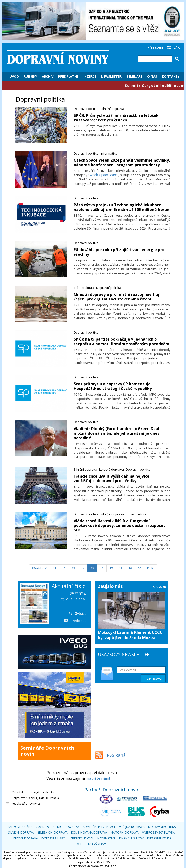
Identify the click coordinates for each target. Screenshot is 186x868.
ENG (177, 47)
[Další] (151, 568)
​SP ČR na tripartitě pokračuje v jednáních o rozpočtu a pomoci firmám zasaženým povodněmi (122, 341)
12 (64, 568)
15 (92, 568)
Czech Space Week (104, 175)
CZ (169, 47)
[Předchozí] (39, 568)
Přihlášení (155, 47)
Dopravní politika (86, 109)
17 (111, 568)
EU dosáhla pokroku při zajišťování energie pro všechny (119, 252)
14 (83, 568)
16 (102, 568)
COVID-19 (42, 827)
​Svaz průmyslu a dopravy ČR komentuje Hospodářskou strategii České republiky (113, 386)
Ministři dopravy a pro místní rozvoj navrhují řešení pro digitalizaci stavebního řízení (117, 297)
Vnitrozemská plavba (159, 833)
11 (54, 568)
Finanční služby (131, 838)
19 (130, 568)
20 (139, 568)
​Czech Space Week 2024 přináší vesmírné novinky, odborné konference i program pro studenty (122, 162)
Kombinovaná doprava (89, 833)
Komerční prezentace (99, 827)
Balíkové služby (20, 827)
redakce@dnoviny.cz (26, 804)
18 (121, 568)
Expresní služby (53, 838)
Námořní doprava (125, 833)
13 (73, 568)
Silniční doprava (112, 109)
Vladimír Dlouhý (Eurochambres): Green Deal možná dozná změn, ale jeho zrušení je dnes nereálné (116, 433)
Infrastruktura (84, 288)
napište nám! (98, 778)
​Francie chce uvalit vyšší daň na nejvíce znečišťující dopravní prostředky (112, 478)
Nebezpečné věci (81, 838)
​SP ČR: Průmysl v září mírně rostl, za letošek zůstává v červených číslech (116, 118)
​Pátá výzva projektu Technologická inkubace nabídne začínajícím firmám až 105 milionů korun (121, 207)
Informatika (109, 153)
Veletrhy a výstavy (92, 844)
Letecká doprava (111, 469)
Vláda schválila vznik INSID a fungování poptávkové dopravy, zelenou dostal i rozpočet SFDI (119, 525)
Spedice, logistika (66, 827)
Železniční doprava (53, 833)
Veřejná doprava (132, 827)
